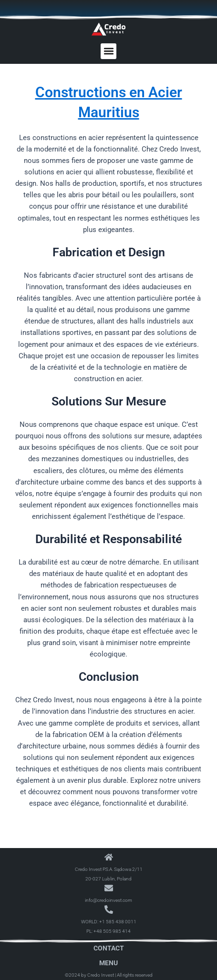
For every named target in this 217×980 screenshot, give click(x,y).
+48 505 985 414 (112, 931)
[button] (108, 51)
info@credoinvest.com (108, 900)
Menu (108, 963)
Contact (109, 948)
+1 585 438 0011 (118, 922)
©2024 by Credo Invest (89, 975)
